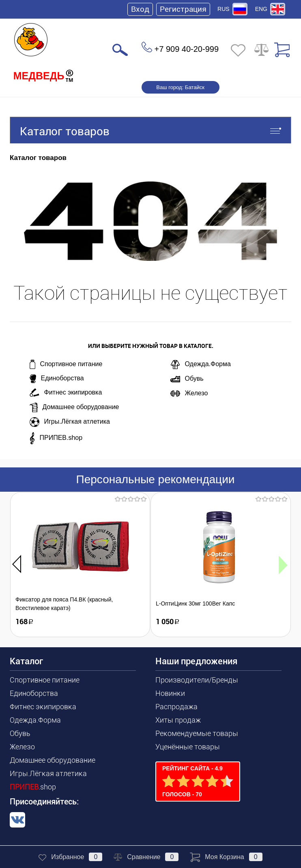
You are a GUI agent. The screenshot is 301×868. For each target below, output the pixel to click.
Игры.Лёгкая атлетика (70, 422)
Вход (140, 9)
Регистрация (183, 9)
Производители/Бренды (197, 680)
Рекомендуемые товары (197, 733)
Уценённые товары (188, 747)
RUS (224, 9)
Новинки (170, 693)
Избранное (70, 857)
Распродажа (176, 707)
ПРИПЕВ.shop (56, 438)
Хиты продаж (178, 720)
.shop (33, 787)
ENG (261, 9)
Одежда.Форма (201, 365)
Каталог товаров (150, 130)
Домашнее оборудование (74, 407)
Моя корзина (226, 857)
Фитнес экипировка (66, 393)
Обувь (187, 379)
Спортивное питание (66, 364)
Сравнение (146, 857)
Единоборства (57, 379)
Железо (189, 393)
